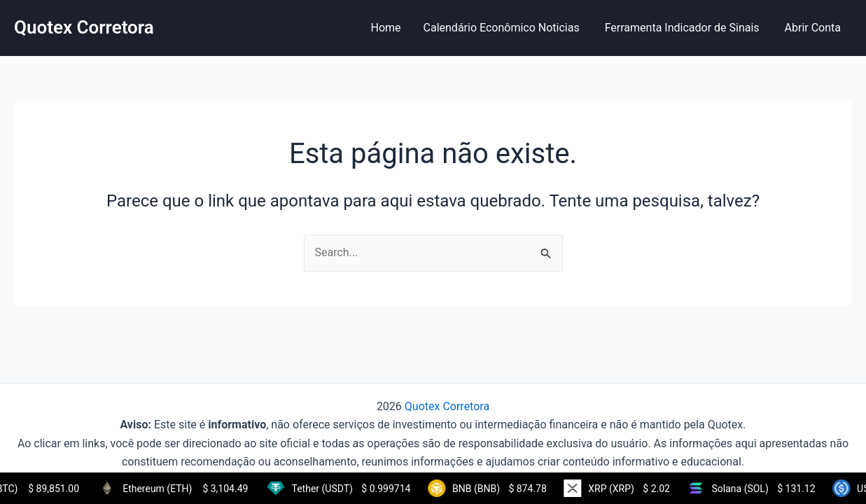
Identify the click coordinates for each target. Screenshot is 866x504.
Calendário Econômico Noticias (503, 28)
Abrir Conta (813, 28)
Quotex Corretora (84, 27)
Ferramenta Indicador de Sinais (684, 28)
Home (385, 28)
